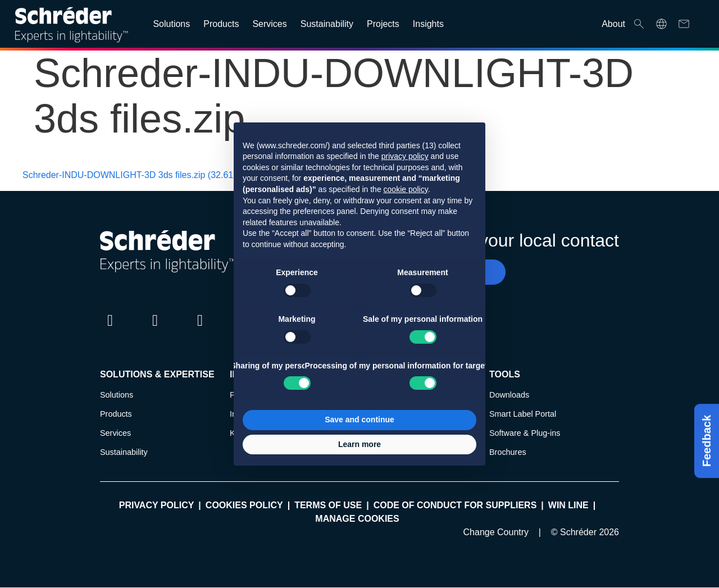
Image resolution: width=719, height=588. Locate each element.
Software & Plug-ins (525, 433)
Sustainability (124, 452)
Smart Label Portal (523, 414)
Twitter (155, 331)
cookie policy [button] (406, 189)
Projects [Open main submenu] (383, 24)
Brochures (508, 452)
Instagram (200, 331)
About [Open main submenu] (613, 24)
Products (116, 414)
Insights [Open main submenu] (428, 24)
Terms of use (328, 505)
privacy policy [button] (405, 156)
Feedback (707, 441)
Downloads (509, 395)
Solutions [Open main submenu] (171, 24)
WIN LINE (568, 505)
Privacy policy (157, 505)
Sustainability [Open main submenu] (327, 24)
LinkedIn (110, 331)
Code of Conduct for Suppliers (455, 505)
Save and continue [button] (359, 420)
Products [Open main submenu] (221, 24)
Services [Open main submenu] (269, 24)
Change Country (496, 532)
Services (115, 433)
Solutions (117, 395)
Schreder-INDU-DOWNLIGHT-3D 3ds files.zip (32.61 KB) (136, 175)
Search (639, 24)
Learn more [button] (359, 444)
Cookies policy (244, 505)
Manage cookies (357, 519)
